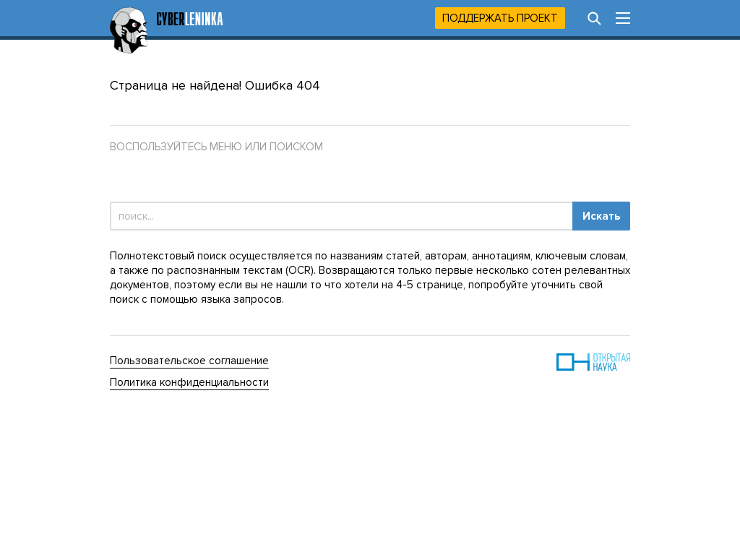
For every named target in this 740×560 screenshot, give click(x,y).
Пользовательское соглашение (189, 361)
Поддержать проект (500, 18)
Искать (601, 216)
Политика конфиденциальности (189, 382)
